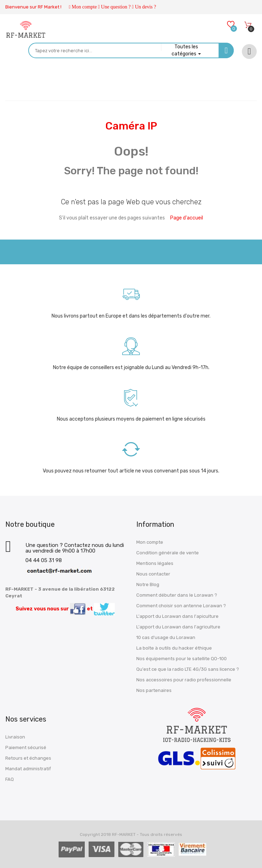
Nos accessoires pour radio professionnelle (184, 680)
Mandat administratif (28, 769)
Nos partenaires (154, 690)
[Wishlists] (230, 25)
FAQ (10, 779)
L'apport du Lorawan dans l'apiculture (177, 616)
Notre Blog (148, 584)
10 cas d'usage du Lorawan (166, 637)
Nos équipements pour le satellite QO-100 (181, 659)
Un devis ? (145, 7)
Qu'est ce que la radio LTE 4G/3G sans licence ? (188, 669)
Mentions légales (155, 563)
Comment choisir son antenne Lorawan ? (181, 606)
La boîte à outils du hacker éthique (174, 648)
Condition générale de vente (168, 553)
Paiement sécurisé (26, 748)
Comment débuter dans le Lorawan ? (177, 595)
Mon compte (84, 7)
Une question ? (116, 7)
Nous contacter (153, 574)
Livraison (15, 737)
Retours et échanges (28, 758)
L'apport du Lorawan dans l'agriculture (178, 627)
